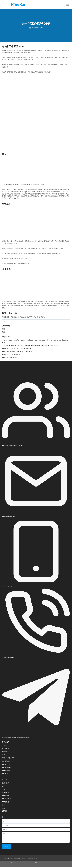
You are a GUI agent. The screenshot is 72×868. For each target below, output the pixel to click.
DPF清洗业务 (6, 761)
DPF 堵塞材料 (6, 767)
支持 (4, 789)
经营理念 (5, 752)
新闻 (4, 329)
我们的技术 (6, 783)
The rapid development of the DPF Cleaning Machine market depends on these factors (30, 345)
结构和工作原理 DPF (8, 758)
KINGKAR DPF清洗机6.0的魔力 (12, 354)
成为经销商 (6, 748)
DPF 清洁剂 (6, 796)
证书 (4, 755)
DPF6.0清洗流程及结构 (10, 357)
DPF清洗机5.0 (6, 799)
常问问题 (5, 780)
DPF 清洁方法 (6, 764)
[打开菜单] (68, 5)
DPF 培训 (5, 774)
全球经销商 (6, 792)
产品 (4, 786)
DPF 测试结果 (6, 771)
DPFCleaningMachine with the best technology (17, 351)
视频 (4, 332)
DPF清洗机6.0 (6, 802)
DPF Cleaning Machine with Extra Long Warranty (18, 348)
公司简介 (5, 745)
